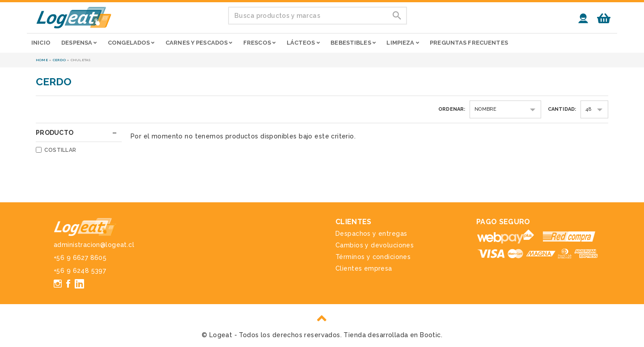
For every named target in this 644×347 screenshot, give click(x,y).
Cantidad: (562, 109)
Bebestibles (353, 43)
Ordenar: (452, 109)
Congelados (131, 43)
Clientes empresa (364, 268)
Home (42, 60)
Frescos (259, 43)
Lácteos (303, 43)
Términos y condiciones (373, 257)
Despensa (79, 43)
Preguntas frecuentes (469, 43)
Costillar (60, 150)
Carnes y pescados (199, 43)
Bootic (430, 335)
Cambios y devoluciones (375, 245)
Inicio (41, 43)
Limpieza (402, 43)
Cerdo (59, 60)
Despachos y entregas (371, 234)
